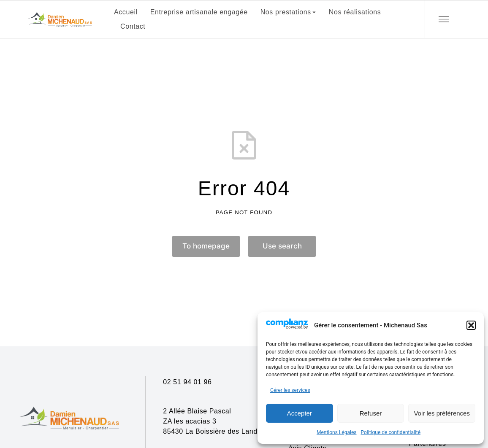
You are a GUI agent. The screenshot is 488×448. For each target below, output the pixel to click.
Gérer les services (290, 390)
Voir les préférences (442, 413)
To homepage (206, 247)
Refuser (371, 413)
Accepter (300, 413)
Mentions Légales (337, 432)
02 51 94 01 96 (187, 382)
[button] (471, 325)
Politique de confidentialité (390, 432)
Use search (282, 247)
